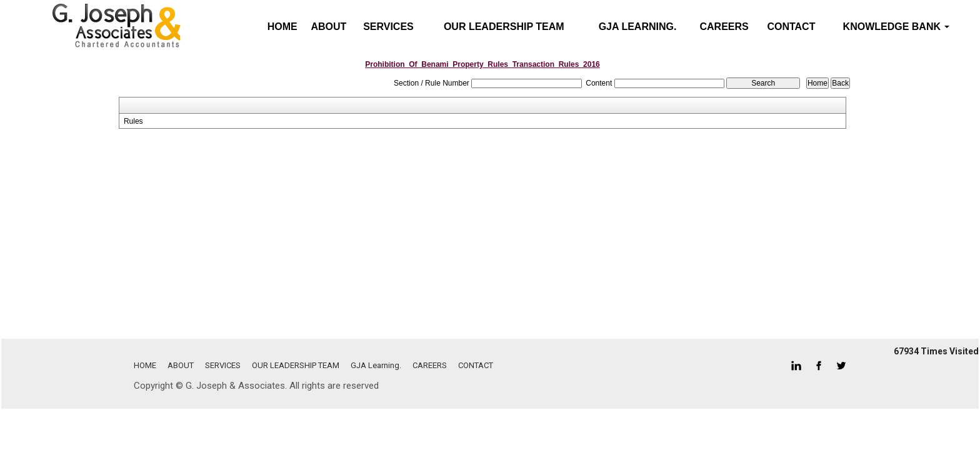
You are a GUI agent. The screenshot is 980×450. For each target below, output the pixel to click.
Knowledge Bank (897, 27)
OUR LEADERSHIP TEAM (504, 27)
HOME (145, 365)
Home (282, 27)
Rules (133, 121)
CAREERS (724, 27)
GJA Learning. (638, 27)
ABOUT (328, 27)
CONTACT (791, 27)
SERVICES (388, 27)
